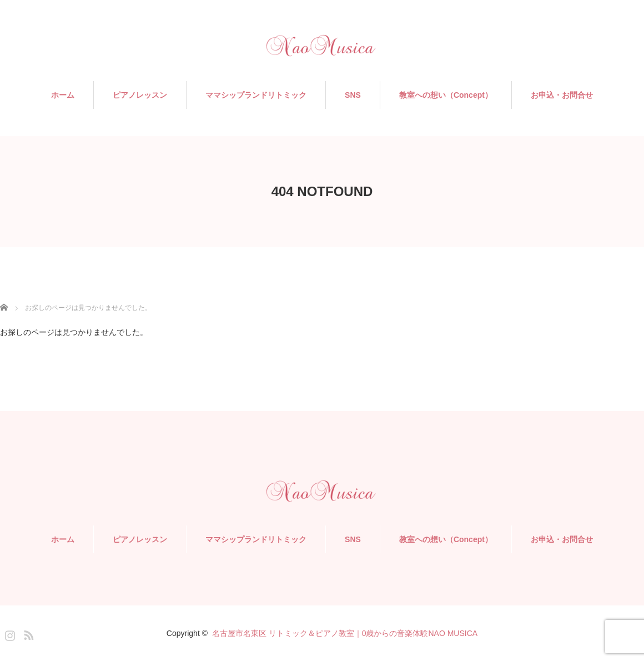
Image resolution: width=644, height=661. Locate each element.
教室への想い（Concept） (446, 95)
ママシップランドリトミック (256, 95)
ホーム (63, 95)
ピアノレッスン (140, 95)
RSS (27, 633)
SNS (353, 95)
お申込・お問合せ (562, 95)
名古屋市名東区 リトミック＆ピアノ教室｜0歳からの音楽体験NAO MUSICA (345, 633)
